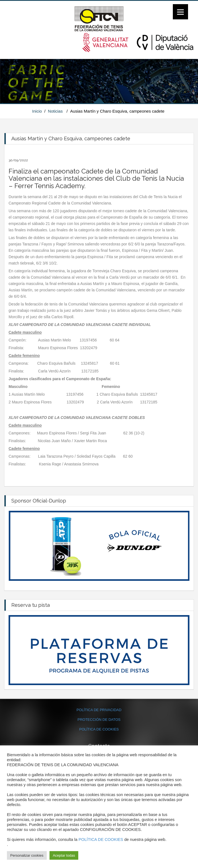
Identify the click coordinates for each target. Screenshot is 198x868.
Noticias (55, 111)
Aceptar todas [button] (64, 855)
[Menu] (180, 12)
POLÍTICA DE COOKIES (99, 729)
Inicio (37, 111)
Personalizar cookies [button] (27, 855)
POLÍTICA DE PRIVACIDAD (99, 710)
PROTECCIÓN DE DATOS (99, 720)
